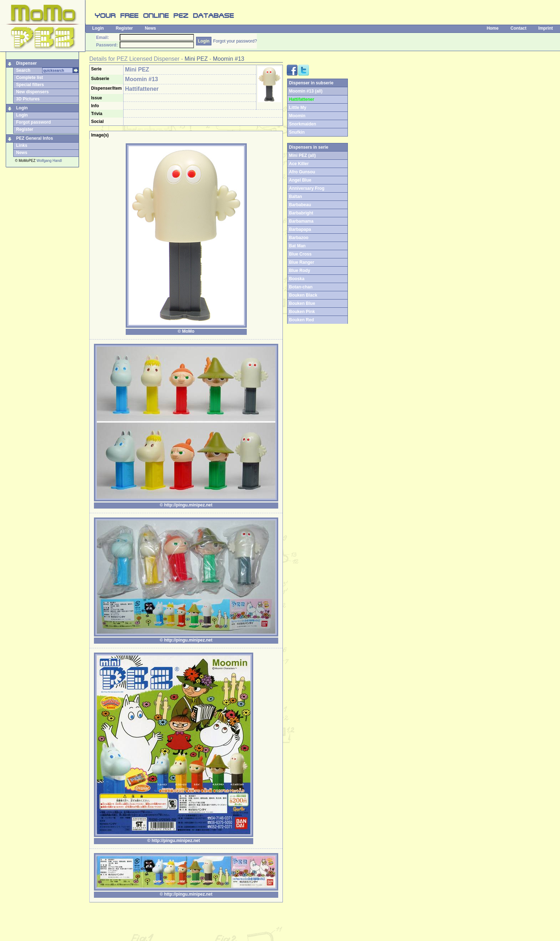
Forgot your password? (235, 41)
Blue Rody (299, 271)
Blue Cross (300, 254)
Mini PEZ (196, 59)
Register (124, 28)
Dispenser (26, 63)
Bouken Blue (302, 303)
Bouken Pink (302, 312)
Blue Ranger (302, 262)
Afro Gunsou (302, 172)
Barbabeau (300, 205)
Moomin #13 (229, 59)
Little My (298, 108)
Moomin (297, 116)
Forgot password (33, 122)
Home (493, 28)
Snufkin (297, 132)
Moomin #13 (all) (306, 91)
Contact (518, 28)
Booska (297, 279)
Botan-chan (301, 287)
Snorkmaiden (302, 124)
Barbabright (301, 213)
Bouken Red (301, 320)
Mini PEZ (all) (302, 155)
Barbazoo (299, 238)
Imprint (546, 28)
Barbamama (301, 221)
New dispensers (32, 92)
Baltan (296, 197)
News (150, 28)
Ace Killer (299, 164)
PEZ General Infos (34, 138)
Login (98, 28)
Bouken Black (303, 295)
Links (22, 145)
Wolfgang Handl (49, 161)
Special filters (30, 85)
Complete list (29, 78)
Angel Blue (300, 180)
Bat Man (297, 246)
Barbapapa (300, 229)
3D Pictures (28, 99)
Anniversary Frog (307, 188)
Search (23, 70)
